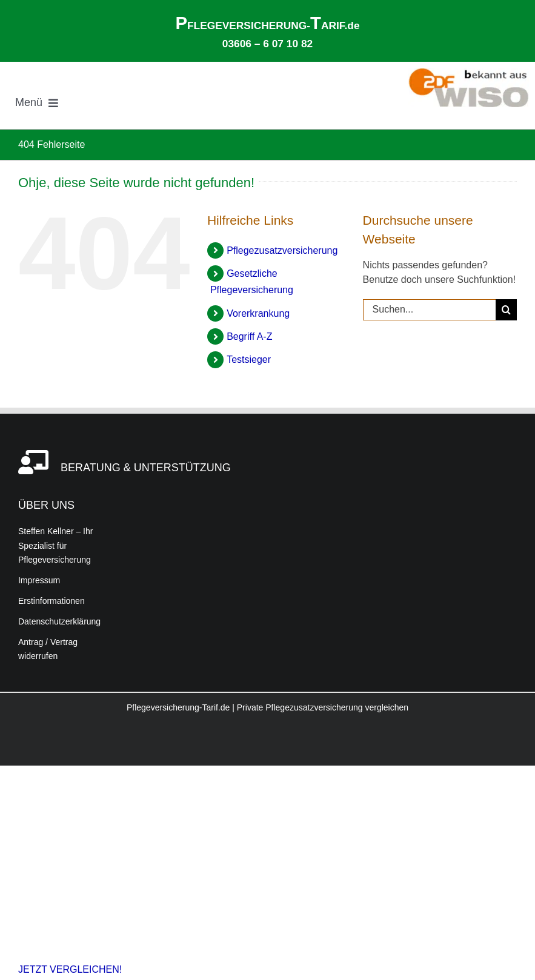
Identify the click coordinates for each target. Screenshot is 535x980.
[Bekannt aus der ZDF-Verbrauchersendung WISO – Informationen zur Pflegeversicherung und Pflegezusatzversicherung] (468, 72)
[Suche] (506, 310)
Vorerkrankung (258, 313)
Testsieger (249, 359)
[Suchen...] (429, 310)
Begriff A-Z (249, 336)
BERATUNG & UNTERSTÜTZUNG (146, 468)
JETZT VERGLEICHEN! (70, 969)
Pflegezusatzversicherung (282, 250)
